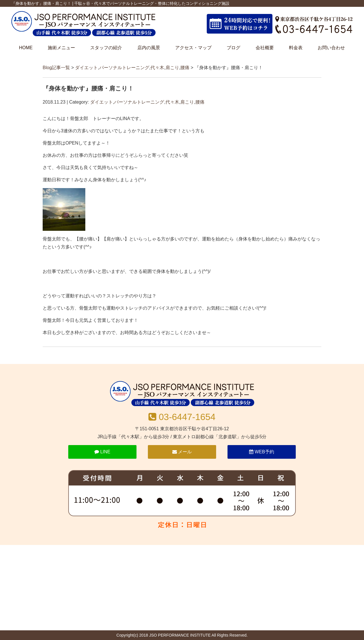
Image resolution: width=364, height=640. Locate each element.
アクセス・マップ (193, 48)
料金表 (296, 48)
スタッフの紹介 (106, 48)
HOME (26, 48)
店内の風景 (149, 48)
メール (182, 452)
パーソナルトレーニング (124, 68)
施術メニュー (61, 48)
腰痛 (185, 68)
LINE (102, 452)
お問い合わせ (331, 48)
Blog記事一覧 (56, 68)
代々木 (157, 68)
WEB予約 (262, 452)
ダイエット (86, 68)
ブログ (233, 48)
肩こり (172, 68)
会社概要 (265, 48)
